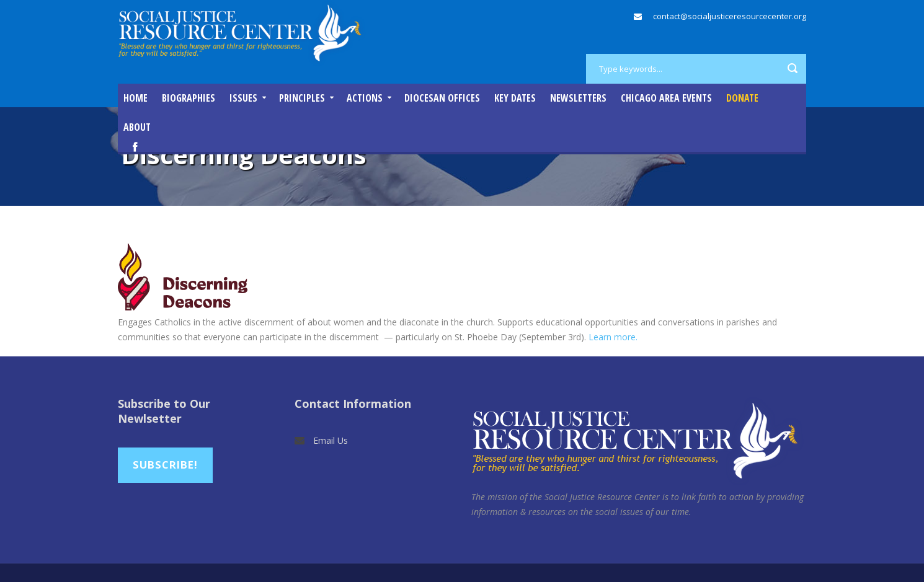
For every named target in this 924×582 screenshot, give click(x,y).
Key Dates (515, 98)
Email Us (331, 440)
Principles (302, 98)
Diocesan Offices (442, 98)
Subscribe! (165, 465)
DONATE (742, 98)
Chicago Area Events (666, 98)
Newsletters (578, 98)
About (137, 127)
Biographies (189, 98)
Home (135, 98)
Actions (365, 98)
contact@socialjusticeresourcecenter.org (730, 16)
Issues (243, 98)
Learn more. (613, 337)
